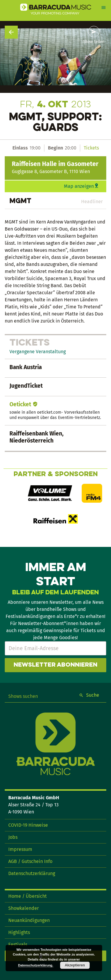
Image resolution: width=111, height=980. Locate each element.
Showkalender (24, 908)
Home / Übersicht (28, 896)
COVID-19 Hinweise (28, 825)
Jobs (13, 837)
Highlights (19, 932)
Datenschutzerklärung (32, 873)
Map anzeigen (79, 186)
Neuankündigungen (29, 920)
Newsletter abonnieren (55, 665)
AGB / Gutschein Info (30, 861)
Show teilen (94, 42)
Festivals (18, 944)
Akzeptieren (75, 965)
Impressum (20, 849)
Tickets (91, 148)
